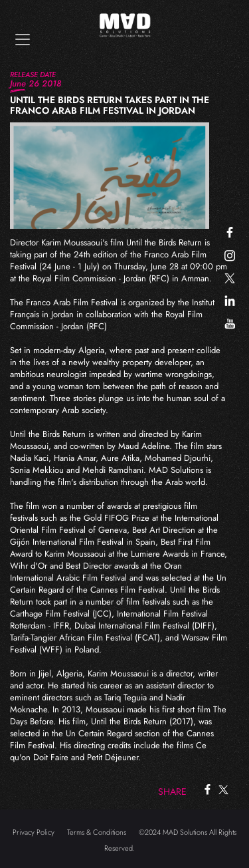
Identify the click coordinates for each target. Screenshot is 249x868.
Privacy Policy (34, 832)
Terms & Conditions (97, 832)
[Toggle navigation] (23, 40)
